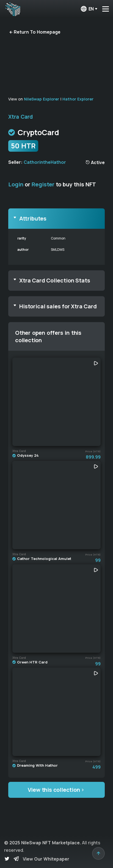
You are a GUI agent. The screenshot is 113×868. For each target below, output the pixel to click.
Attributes (33, 218)
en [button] (87, 9)
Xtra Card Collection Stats (55, 280)
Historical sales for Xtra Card (58, 306)
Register (43, 184)
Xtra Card (20, 117)
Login (16, 184)
